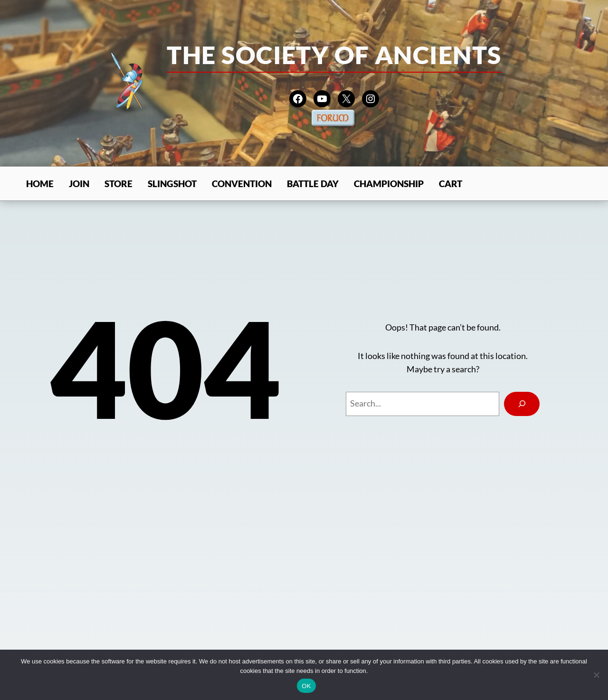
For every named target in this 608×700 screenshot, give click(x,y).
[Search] (522, 404)
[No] (596, 675)
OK (306, 686)
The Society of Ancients (334, 55)
